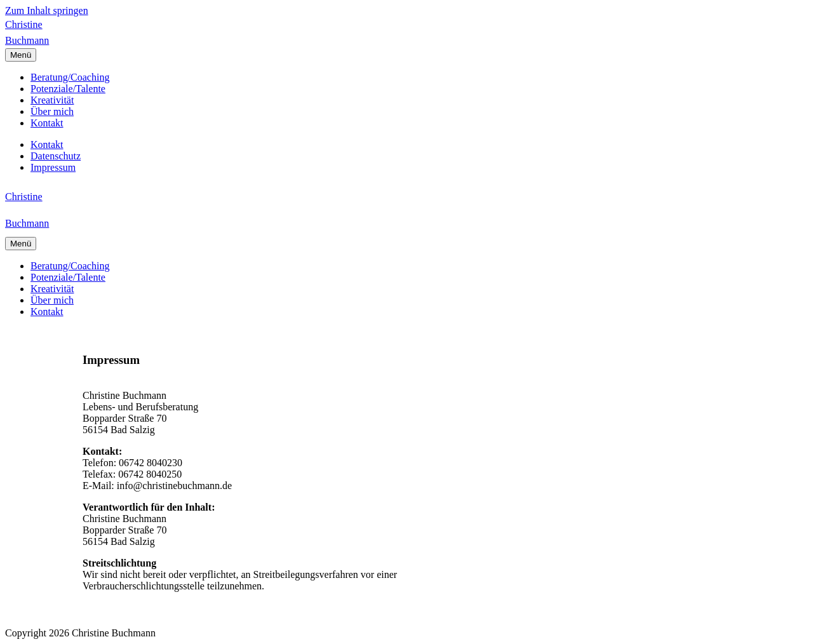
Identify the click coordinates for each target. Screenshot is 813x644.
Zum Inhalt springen (47, 10)
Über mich (52, 111)
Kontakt (47, 123)
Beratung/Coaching (70, 77)
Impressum (53, 167)
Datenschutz (56, 156)
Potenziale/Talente (68, 89)
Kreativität (52, 100)
